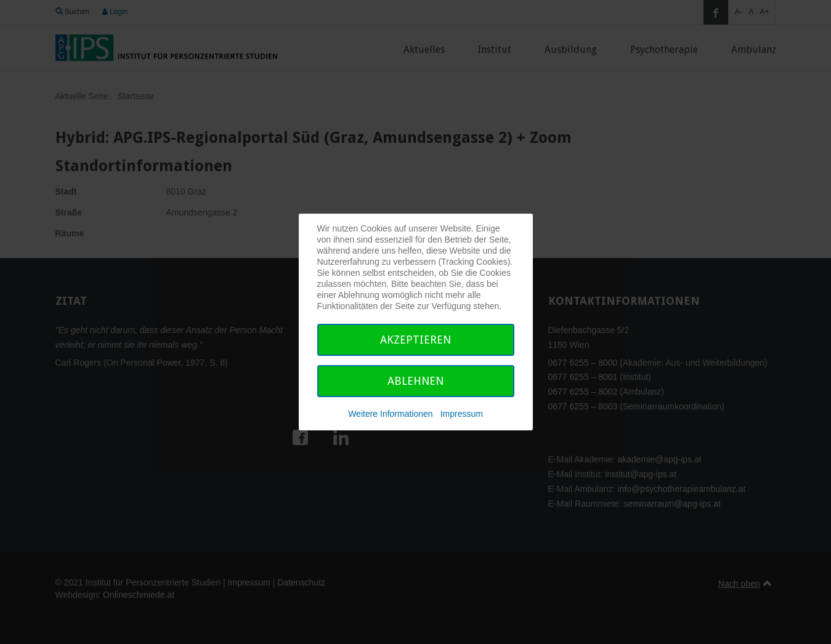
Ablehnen (415, 381)
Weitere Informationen (390, 414)
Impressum (462, 414)
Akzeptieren (415, 340)
